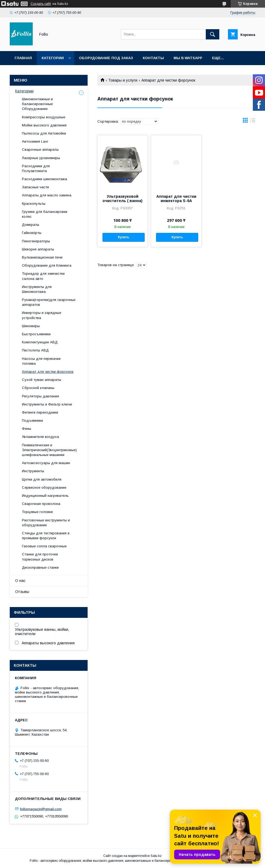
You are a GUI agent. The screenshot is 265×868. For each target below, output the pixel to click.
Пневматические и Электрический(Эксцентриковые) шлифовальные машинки (49, 450)
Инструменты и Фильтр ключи (47, 404)
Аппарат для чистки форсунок (48, 372)
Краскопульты (34, 204)
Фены (27, 429)
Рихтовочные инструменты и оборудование (46, 523)
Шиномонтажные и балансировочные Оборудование (37, 104)
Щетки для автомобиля (42, 479)
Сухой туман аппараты (42, 380)
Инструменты (33, 471)
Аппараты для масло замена (47, 195)
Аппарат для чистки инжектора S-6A (176, 199)
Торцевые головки (37, 512)
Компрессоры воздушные (44, 117)
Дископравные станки (40, 567)
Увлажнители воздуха (40, 437)
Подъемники (32, 420)
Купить (124, 237)
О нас (20, 581)
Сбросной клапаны (38, 388)
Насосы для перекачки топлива (41, 361)
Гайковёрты (32, 233)
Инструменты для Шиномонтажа (37, 289)
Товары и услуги (123, 80)
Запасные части (35, 187)
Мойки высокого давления (44, 125)
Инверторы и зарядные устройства (42, 315)
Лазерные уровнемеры (41, 158)
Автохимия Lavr (35, 141)
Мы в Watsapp (188, 58)
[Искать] (213, 34)
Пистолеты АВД (35, 350)
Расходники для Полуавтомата (36, 168)
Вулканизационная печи (42, 257)
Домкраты (31, 225)
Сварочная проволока (41, 504)
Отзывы (22, 592)
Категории (53, 58)
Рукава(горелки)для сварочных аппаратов (49, 302)
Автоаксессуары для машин (46, 463)
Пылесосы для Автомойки (44, 133)
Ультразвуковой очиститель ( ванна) (122, 199)
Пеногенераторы (36, 241)
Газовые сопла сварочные (44, 546)
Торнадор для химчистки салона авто (43, 276)
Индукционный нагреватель (45, 496)
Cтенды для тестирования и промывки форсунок (46, 536)
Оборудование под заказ (106, 58)
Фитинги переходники (40, 412)
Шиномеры (31, 326)
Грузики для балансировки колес (45, 214)
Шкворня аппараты (38, 249)
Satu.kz (156, 856)
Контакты (153, 58)
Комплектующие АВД (40, 342)
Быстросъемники (36, 334)
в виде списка (253, 122)
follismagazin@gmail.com (41, 809)
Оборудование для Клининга (47, 265)
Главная (23, 58)
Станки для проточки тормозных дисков (40, 557)
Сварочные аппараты (40, 150)
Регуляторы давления (40, 396)
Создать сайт (41, 4)
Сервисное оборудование (44, 487)
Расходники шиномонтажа (44, 179)
